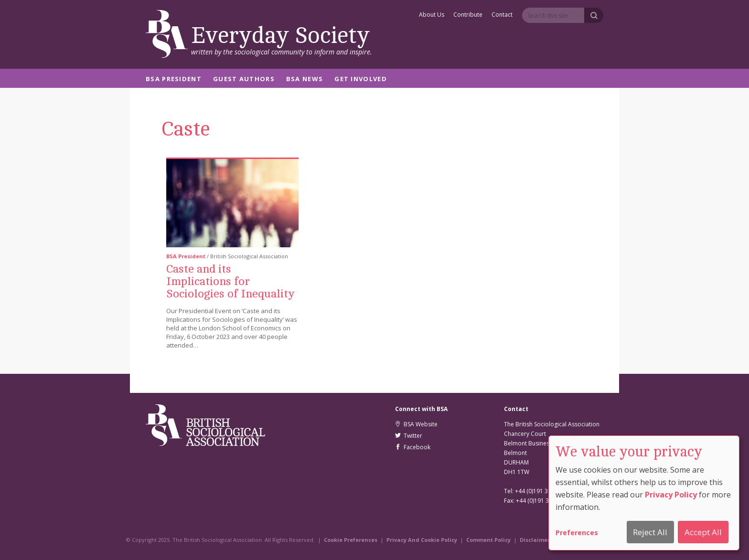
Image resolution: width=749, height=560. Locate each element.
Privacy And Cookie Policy (422, 540)
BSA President (174, 79)
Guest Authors (244, 79)
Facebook (413, 447)
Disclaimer (535, 540)
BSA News (305, 79)
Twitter (409, 436)
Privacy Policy (671, 495)
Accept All (703, 532)
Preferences (577, 533)
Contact (502, 15)
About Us (432, 15)
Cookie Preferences (351, 540)
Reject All (650, 532)
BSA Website (416, 424)
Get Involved (361, 79)
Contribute (468, 15)
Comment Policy (488, 540)
